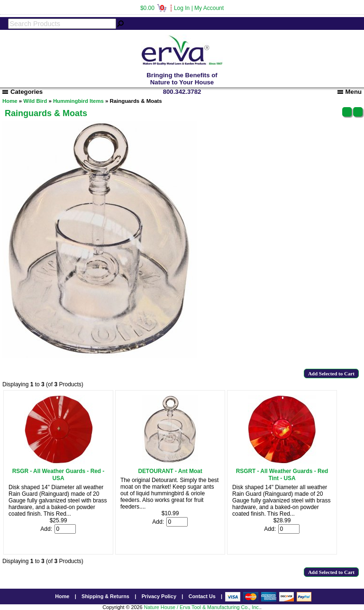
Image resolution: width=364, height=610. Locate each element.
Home (10, 101)
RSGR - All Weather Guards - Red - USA (59, 475)
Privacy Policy (159, 596)
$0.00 (153, 8)
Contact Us (202, 596)
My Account (209, 8)
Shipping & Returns (105, 596)
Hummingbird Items (78, 101)
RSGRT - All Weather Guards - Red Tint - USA (282, 475)
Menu (350, 92)
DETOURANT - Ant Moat (170, 471)
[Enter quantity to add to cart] (65, 529)
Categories (23, 92)
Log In (182, 8)
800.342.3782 (182, 92)
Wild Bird (35, 101)
